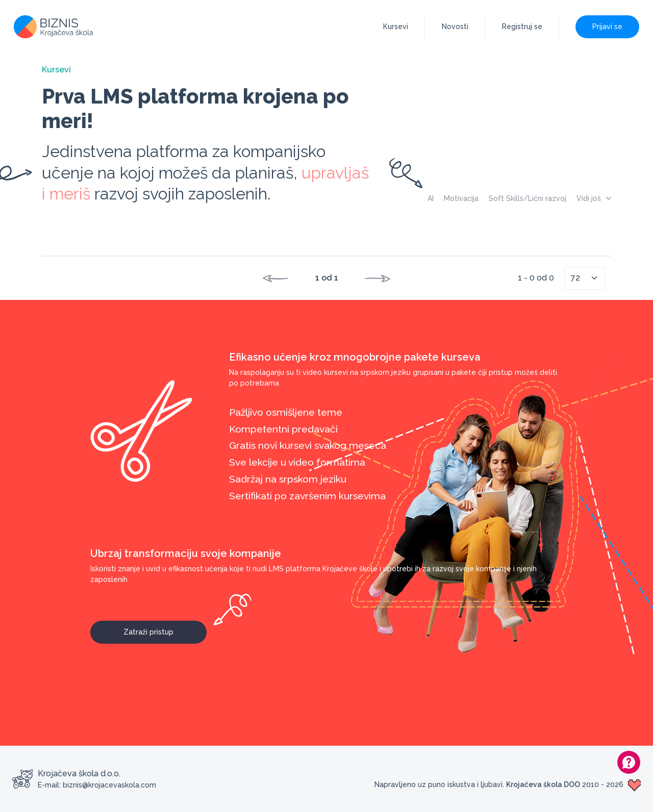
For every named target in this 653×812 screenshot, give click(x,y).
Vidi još (594, 198)
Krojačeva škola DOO (543, 784)
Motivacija (461, 198)
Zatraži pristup (165, 628)
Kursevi (396, 27)
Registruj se (522, 27)
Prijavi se (607, 27)
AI (431, 198)
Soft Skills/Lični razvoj (528, 198)
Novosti (455, 27)
